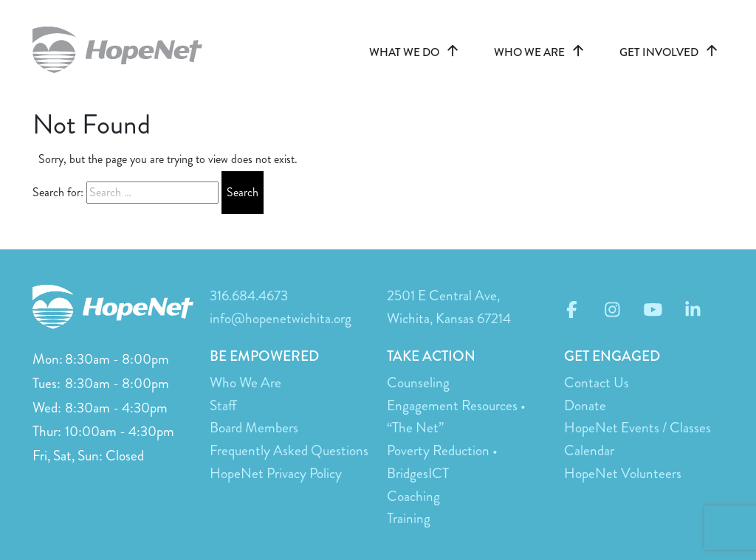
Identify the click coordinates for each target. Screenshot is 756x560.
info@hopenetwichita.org (281, 318)
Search (243, 192)
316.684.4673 (249, 295)
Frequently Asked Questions (289, 450)
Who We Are (245, 383)
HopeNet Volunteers (623, 473)
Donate (585, 405)
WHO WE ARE (542, 52)
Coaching (413, 496)
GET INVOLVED (671, 52)
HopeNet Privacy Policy (276, 473)
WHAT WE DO (417, 52)
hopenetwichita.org (125, 50)
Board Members (254, 428)
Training (409, 518)
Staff (223, 405)
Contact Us (597, 383)
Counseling (418, 383)
